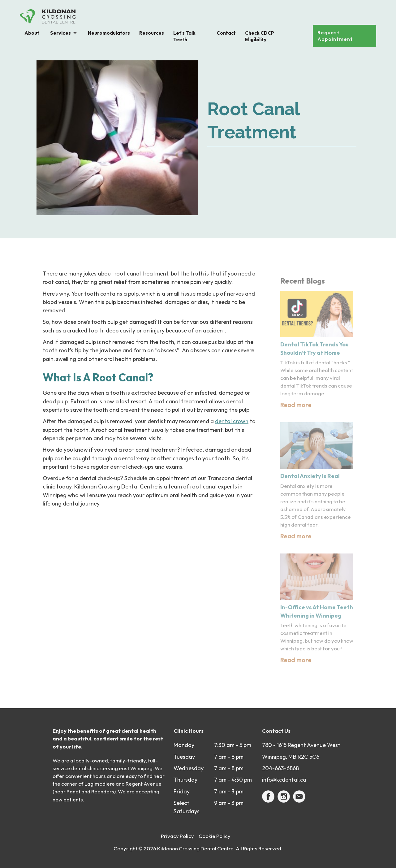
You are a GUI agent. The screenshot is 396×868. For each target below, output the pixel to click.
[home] (48, 16)
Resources (152, 33)
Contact (226, 33)
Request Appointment (335, 36)
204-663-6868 (280, 768)
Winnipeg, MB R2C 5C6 (291, 757)
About (32, 33)
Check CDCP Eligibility (260, 36)
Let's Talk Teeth (184, 36)
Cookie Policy (215, 836)
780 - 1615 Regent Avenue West (301, 745)
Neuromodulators (109, 33)
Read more (296, 405)
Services (60, 33)
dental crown (232, 421)
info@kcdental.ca (284, 780)
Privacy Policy (177, 836)
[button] (64, 33)
